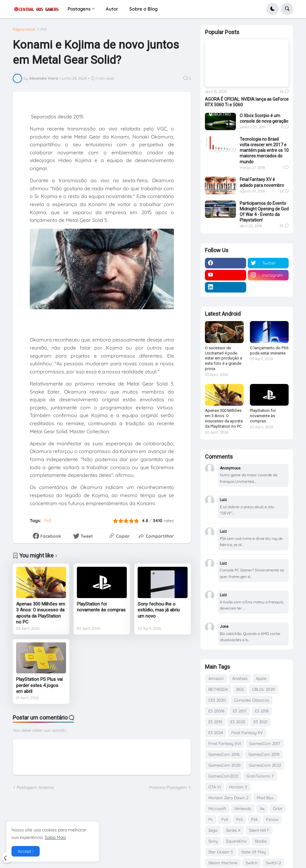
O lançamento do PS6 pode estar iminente (269, 350)
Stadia (261, 841)
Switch (251, 863)
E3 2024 (216, 733)
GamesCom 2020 (224, 765)
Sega (213, 830)
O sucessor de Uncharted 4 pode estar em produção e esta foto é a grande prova (224, 358)
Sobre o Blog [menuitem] (143, 9)
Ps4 (225, 819)
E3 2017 (240, 711)
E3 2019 (215, 722)
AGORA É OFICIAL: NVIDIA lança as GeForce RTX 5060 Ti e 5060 (247, 102)
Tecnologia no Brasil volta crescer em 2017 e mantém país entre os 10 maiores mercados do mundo (264, 150)
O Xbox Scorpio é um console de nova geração (264, 118)
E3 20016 (216, 711)
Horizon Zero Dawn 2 (228, 798)
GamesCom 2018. (224, 754)
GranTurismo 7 (260, 776)
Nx (262, 809)
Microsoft (217, 809)
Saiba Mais (55, 837)
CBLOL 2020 (264, 689)
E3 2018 (262, 711)
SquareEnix (236, 841)
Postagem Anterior (35, 787)
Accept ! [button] (26, 851)
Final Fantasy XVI (225, 743)
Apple (261, 678)
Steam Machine (223, 863)
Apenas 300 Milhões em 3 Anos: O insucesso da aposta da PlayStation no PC (41, 613)
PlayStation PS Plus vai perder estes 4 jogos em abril (39, 685)
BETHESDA (218, 689)
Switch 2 (273, 863)
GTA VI (215, 787)
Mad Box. (265, 798)
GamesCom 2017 (265, 743)
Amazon (216, 678)
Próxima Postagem (168, 787)
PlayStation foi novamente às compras (101, 607)
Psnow (272, 819)
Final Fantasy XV (247, 733)
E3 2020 (238, 722)
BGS (240, 689)
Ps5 (44, 29)
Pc (211, 819)
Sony (213, 841)
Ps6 (254, 819)
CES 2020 (217, 700)
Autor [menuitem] (112, 9)
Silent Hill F (259, 830)
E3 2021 (260, 722)
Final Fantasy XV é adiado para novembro (262, 182)
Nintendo (243, 809)
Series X (233, 830)
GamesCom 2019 (264, 754)
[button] (273, 9)
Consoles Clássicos (252, 700)
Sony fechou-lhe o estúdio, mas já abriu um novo (159, 610)
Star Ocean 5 (221, 852)
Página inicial (24, 29)
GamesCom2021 (223, 776)
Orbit (277, 809)
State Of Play (253, 852)
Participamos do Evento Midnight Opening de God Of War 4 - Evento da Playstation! (264, 212)
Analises (240, 678)
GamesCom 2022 (265, 765)
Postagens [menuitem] (79, 9)
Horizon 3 (238, 787)
